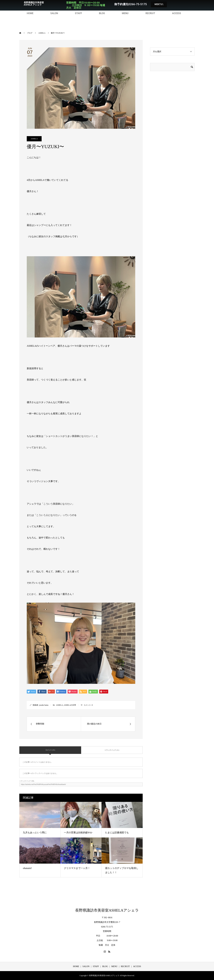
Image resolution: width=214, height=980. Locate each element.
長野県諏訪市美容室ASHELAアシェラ (107, 910)
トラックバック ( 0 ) (112, 750)
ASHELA (34, 139)
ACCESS (177, 13)
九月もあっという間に (35, 833)
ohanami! (27, 868)
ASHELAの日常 (70, 705)
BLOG (102, 13)
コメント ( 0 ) (50, 750)
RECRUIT (150, 13)
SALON (54, 13)
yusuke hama (44, 705)
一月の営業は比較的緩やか (78, 833)
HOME (30, 13)
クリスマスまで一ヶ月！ (77, 868)
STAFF (78, 13)
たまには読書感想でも (117, 833)
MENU (125, 13)
